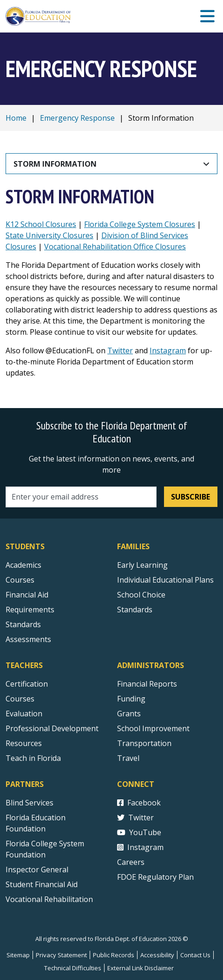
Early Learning (142, 565)
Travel (128, 758)
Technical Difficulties (73, 968)
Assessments (28, 639)
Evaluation (24, 714)
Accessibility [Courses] (157, 955)
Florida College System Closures (140, 224)
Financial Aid (27, 595)
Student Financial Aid (42, 884)
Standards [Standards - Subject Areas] (23, 624)
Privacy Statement (61, 955)
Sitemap (18, 955)
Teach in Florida (33, 758)
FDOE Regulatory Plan (155, 877)
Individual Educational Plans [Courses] (165, 580)
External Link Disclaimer (141, 968)
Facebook (139, 803)
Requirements (30, 610)
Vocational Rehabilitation (49, 899)
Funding (131, 699)
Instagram (168, 350)
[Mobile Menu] (207, 16)
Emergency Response (77, 118)
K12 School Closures (41, 224)
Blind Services (30, 803)
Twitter (120, 350)
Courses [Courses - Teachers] (20, 699)
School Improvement (153, 728)
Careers (131, 862)
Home (16, 118)
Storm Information (55, 164)
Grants (129, 714)
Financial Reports (147, 684)
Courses (20, 580)
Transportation (144, 743)
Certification (27, 684)
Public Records (114, 955)
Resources (24, 743)
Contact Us (195, 955)
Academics (23, 565)
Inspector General (37, 870)
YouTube (139, 832)
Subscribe (190, 497)
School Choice (141, 595)
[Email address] (81, 497)
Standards (135, 610)
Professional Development (52, 728)
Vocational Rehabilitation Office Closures (115, 247)
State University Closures (49, 235)
